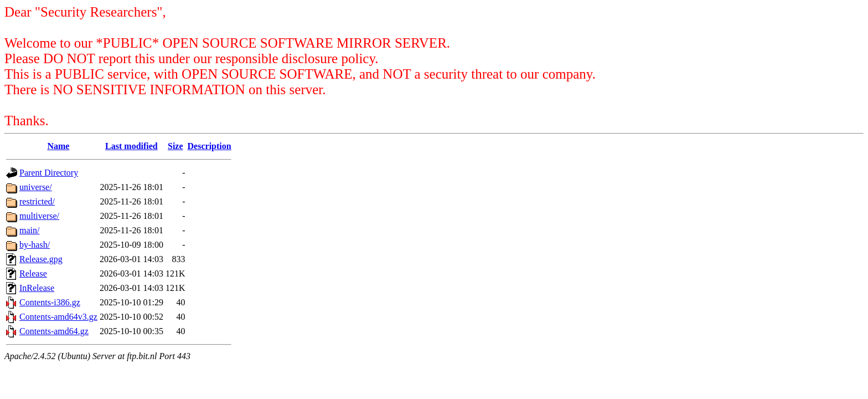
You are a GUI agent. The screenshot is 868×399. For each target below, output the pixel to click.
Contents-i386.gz (50, 302)
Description (210, 146)
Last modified (131, 146)
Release (33, 273)
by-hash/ (35, 245)
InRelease (37, 288)
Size (175, 146)
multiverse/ (39, 216)
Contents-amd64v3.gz (58, 317)
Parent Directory (49, 173)
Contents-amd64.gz (54, 331)
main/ (29, 230)
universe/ (36, 187)
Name (58, 146)
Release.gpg (41, 259)
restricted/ (37, 201)
